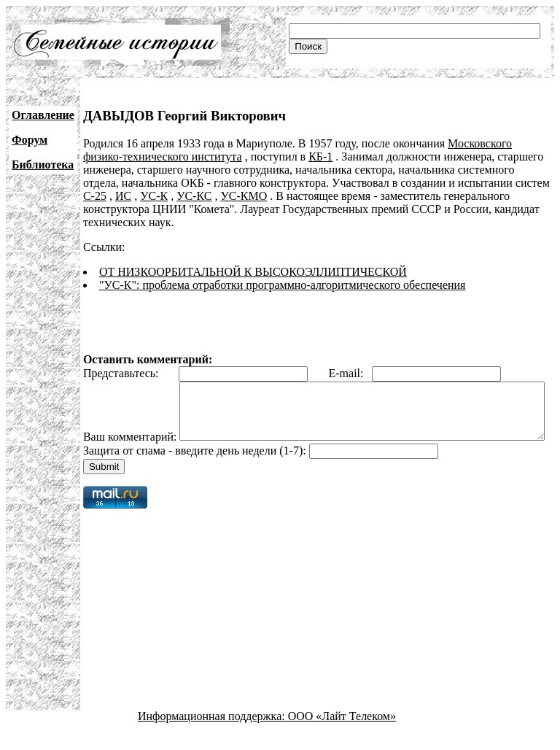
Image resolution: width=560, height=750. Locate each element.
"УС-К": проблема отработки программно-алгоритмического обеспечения (283, 285)
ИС (123, 196)
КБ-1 (320, 156)
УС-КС (194, 196)
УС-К (154, 196)
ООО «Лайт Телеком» (342, 737)
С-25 (95, 196)
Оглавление (43, 115)
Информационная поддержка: (213, 737)
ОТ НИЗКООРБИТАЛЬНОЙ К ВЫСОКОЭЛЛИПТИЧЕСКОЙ (253, 272)
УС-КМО (244, 196)
